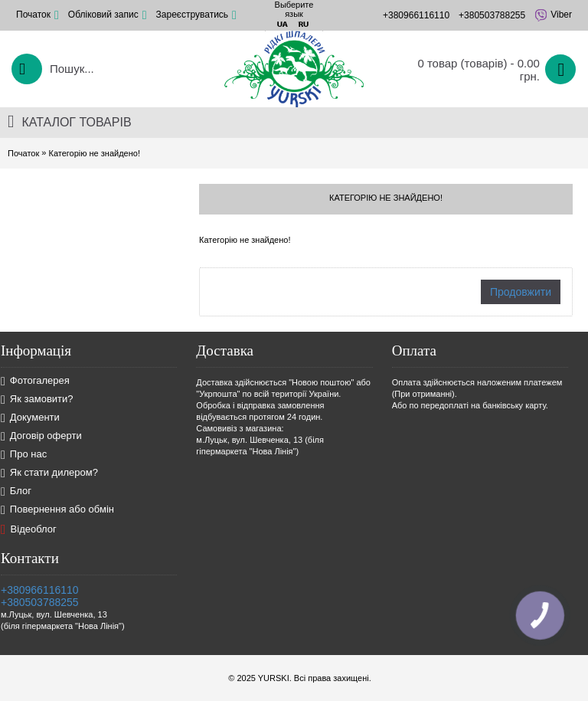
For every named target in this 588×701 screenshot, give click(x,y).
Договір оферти (41, 436)
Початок (23, 153)
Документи (30, 418)
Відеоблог (29, 529)
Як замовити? (37, 400)
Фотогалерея (35, 381)
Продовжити (521, 292)
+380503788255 (40, 602)
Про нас (24, 455)
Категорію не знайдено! (94, 153)
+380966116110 (40, 590)
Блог (16, 491)
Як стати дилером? (49, 473)
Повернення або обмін (57, 510)
